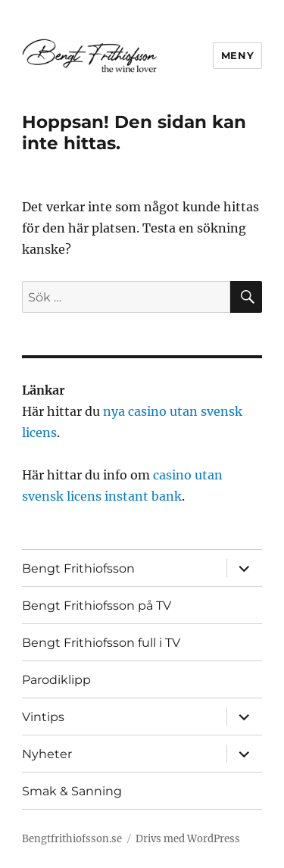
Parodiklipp (56, 680)
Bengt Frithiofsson (78, 568)
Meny (237, 55)
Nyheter (47, 754)
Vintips (43, 717)
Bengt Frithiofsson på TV (97, 606)
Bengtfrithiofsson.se (72, 839)
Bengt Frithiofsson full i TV (101, 643)
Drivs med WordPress (188, 839)
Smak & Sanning (72, 791)
